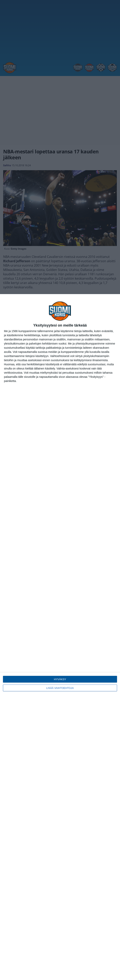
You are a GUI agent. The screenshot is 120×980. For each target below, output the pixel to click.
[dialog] (60, 637)
